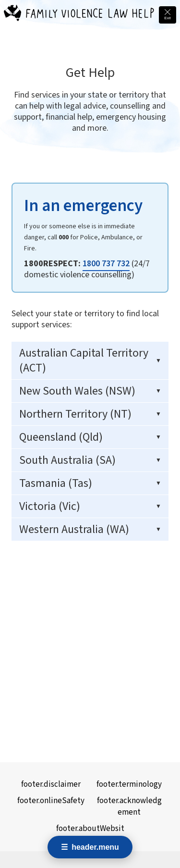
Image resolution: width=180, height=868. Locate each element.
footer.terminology (129, 784)
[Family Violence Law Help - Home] (12, 15)
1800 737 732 (106, 264)
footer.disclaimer (51, 784)
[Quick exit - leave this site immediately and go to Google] (168, 15)
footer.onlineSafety (51, 801)
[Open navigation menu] (90, 847)
